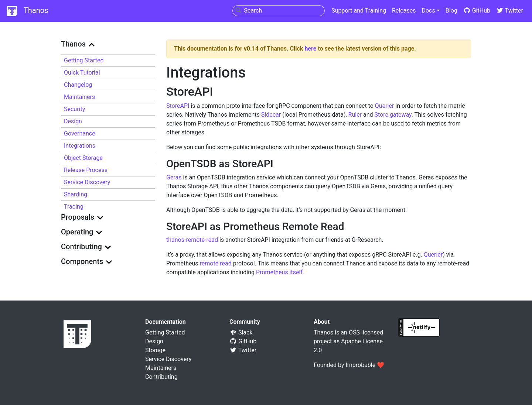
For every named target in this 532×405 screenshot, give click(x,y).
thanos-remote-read (192, 240)
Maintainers (79, 97)
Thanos (27, 11)
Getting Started (84, 60)
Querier (385, 106)
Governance (80, 133)
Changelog (78, 85)
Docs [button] (428, 11)
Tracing (74, 207)
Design (73, 121)
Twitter (510, 11)
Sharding (76, 194)
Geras (174, 177)
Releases (404, 11)
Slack (241, 332)
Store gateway (393, 115)
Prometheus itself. (280, 272)
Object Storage (83, 158)
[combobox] (279, 11)
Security (74, 109)
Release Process (86, 170)
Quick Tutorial (82, 73)
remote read (216, 263)
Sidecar (271, 115)
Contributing (161, 377)
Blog (451, 11)
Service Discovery (87, 182)
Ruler (355, 115)
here (310, 49)
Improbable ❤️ (365, 365)
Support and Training (359, 11)
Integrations (80, 146)
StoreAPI (178, 106)
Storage (155, 350)
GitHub (477, 11)
